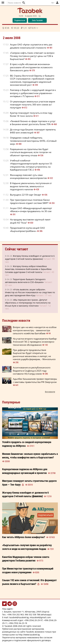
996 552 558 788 (32, 614)
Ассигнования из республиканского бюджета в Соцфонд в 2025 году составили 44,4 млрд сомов (32, 371)
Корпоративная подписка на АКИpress (25, 471)
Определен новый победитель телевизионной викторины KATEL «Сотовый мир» (33, 141)
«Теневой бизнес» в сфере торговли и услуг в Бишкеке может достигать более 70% (33, 123)
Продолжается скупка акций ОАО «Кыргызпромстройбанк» (27, 229)
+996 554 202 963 (15, 614)
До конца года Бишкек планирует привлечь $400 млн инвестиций (33, 131)
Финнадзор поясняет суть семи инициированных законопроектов (28, 177)
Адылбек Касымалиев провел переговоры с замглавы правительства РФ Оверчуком (35, 380)
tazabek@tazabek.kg (19, 617)
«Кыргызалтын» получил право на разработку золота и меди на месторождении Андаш (27, 547)
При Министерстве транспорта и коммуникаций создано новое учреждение (28, 570)
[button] (24, 3)
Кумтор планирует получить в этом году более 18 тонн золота (31, 114)
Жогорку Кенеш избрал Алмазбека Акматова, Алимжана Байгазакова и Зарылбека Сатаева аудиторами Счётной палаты (28, 269)
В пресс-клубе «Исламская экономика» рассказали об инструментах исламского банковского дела (31, 67)
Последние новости (16, 320)
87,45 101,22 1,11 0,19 (20, 28)
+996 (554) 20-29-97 (33, 620)
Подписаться (20, 20)
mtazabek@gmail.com (40, 617)
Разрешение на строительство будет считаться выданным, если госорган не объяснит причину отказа (31, 152)
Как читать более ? (24, 537)
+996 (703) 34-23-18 (18, 623)
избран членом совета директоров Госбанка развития (26, 559)
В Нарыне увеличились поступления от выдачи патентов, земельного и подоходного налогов (31, 186)
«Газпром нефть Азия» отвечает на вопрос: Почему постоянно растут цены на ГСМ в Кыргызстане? (32, 56)
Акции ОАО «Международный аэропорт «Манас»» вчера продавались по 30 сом (31, 210)
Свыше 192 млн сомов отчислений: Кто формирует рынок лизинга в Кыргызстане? (29, 582)
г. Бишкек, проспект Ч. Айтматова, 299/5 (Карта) (26, 612)
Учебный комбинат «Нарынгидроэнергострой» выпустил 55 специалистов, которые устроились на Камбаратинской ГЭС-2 (31, 165)
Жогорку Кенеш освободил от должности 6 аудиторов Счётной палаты (25, 494)
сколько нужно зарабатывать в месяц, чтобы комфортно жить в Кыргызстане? (30, 456)
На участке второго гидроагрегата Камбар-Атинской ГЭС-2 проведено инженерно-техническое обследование (35, 342)
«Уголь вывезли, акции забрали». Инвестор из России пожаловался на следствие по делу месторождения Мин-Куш (30, 292)
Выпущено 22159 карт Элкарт (26, 195)
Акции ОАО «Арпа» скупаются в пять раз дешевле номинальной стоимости (31, 46)
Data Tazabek (37, 20)
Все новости (50, 392)
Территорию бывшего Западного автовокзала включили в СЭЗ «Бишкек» (25, 281)
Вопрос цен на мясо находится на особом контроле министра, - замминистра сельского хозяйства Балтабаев (35, 330)
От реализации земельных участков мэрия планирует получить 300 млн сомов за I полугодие (32, 105)
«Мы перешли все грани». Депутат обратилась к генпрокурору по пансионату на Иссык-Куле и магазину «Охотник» (28, 303)
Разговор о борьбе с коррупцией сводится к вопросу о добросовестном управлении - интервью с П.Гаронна (33, 93)
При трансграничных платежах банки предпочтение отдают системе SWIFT (30, 201)
